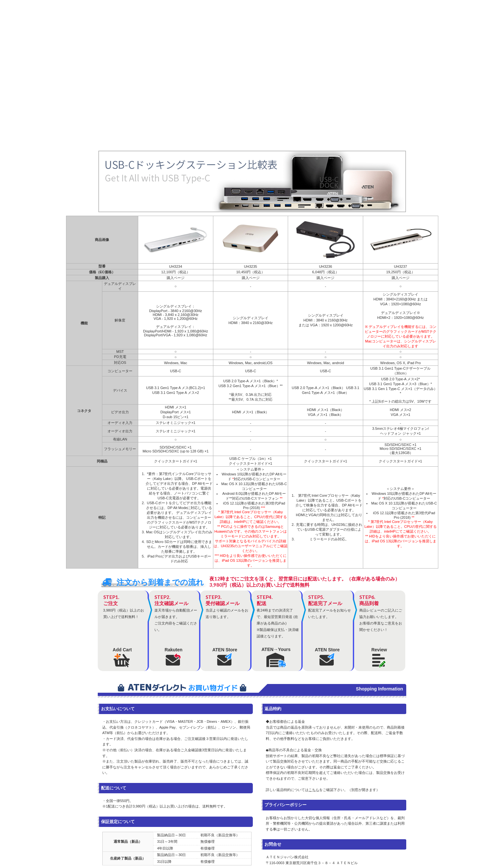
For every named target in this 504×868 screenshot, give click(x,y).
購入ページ (176, 278)
